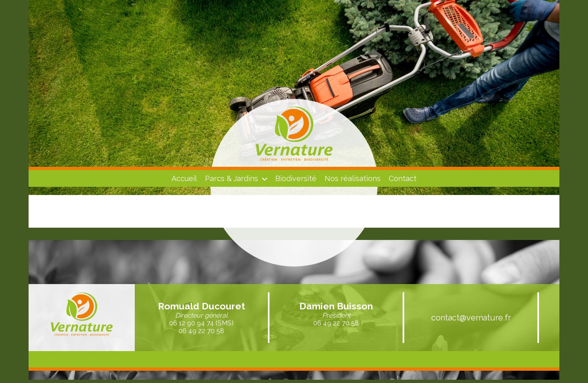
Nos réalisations (353, 178)
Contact (403, 178)
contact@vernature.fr (471, 318)
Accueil (184, 178)
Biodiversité (296, 178)
